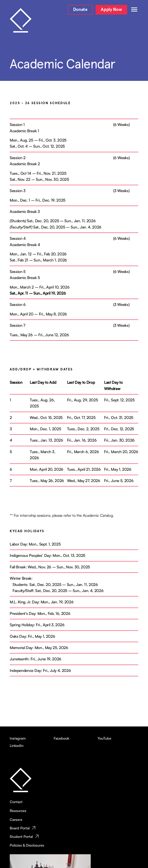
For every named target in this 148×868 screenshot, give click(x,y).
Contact (16, 802)
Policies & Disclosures (27, 845)
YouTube (104, 738)
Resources (18, 811)
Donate (80, 9)
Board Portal (20, 828)
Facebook (61, 738)
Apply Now (111, 9)
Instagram (18, 738)
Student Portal (21, 836)
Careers (16, 819)
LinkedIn (17, 745)
